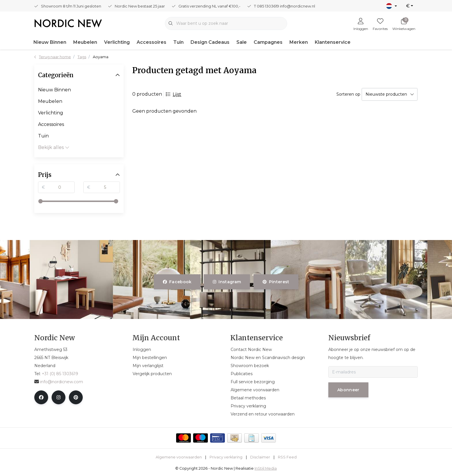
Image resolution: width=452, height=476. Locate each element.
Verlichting (117, 42)
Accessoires (151, 42)
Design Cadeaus (210, 42)
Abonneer (348, 390)
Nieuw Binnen (50, 42)
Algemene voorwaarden (179, 457)
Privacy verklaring (226, 457)
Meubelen (85, 42)
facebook (177, 282)
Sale (242, 42)
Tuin (178, 42)
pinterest (276, 282)
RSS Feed (287, 457)
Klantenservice (333, 42)
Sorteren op (348, 94)
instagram (227, 282)
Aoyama (101, 57)
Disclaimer (260, 457)
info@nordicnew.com (59, 382)
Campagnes (268, 42)
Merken (299, 42)
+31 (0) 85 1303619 (60, 374)
